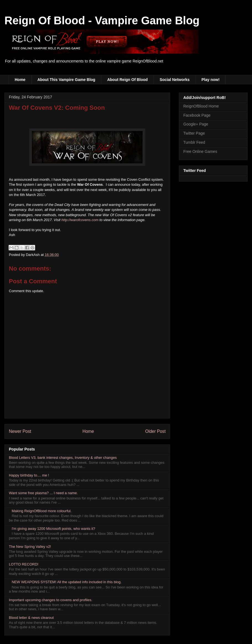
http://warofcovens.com (80, 220)
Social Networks (174, 80)
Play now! (211, 80)
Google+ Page (196, 124)
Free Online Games (200, 151)
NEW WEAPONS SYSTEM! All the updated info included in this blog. (67, 582)
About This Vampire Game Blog (66, 80)
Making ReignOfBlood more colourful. (42, 511)
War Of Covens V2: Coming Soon (57, 108)
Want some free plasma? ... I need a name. (43, 493)
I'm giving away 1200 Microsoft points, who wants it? (53, 529)
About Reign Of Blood (127, 80)
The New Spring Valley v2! (30, 547)
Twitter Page (194, 133)
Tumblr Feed (194, 142)
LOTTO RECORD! (24, 564)
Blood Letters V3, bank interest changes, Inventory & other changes (63, 458)
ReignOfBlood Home (201, 106)
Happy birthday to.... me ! (29, 475)
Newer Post (20, 431)
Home (20, 80)
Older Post (155, 431)
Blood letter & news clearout (31, 618)
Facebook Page (197, 115)
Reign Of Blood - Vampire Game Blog (102, 20)
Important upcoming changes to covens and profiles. (51, 600)
